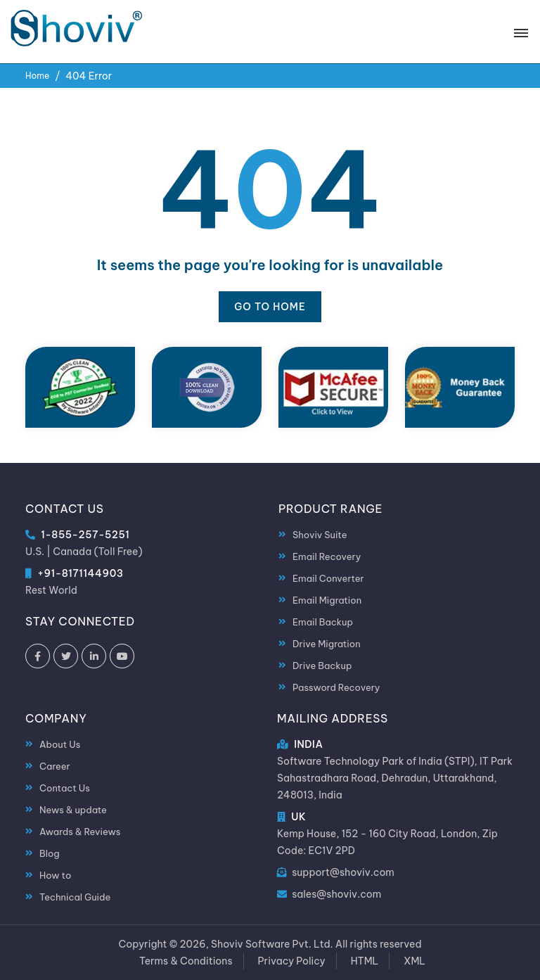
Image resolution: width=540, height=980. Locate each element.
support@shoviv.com (343, 872)
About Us (60, 744)
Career (55, 766)
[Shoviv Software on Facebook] (38, 656)
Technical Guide (75, 897)
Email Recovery (327, 556)
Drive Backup (322, 666)
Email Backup (323, 622)
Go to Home (270, 307)
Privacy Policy (292, 961)
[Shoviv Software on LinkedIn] (94, 656)
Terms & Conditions (186, 961)
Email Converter (328, 578)
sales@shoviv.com (336, 894)
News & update (73, 810)
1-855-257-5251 (85, 535)
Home (37, 76)
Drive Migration (327, 644)
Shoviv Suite (320, 535)
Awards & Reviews (80, 832)
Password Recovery (336, 687)
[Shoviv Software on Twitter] (66, 656)
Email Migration (327, 600)
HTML (365, 961)
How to (55, 875)
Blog (50, 853)
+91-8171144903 (80, 573)
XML (414, 961)
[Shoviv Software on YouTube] (122, 656)
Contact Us (65, 788)
